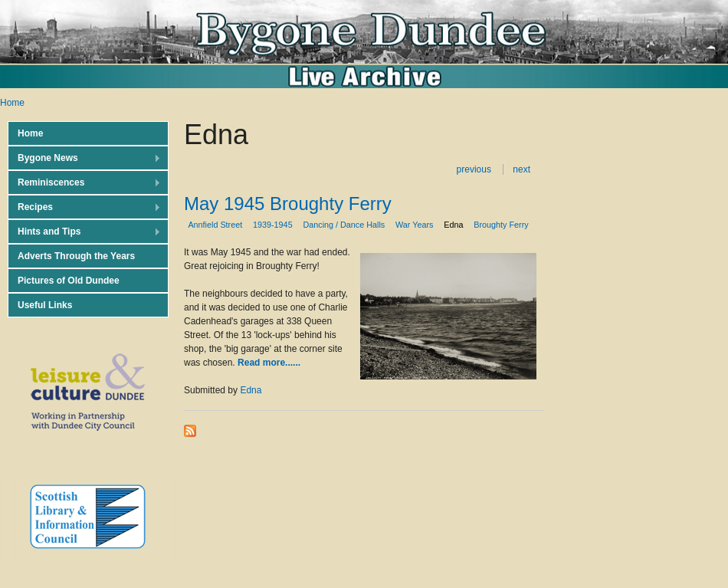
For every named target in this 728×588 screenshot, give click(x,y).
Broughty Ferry (501, 225)
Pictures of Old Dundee (69, 281)
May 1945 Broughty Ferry (288, 204)
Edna (453, 225)
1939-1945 (273, 225)
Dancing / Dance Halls (344, 225)
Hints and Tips (84, 232)
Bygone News (84, 158)
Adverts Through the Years (76, 256)
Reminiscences (84, 183)
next (521, 169)
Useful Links (45, 305)
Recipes (84, 207)
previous (474, 169)
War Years (414, 225)
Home (12, 103)
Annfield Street (215, 225)
